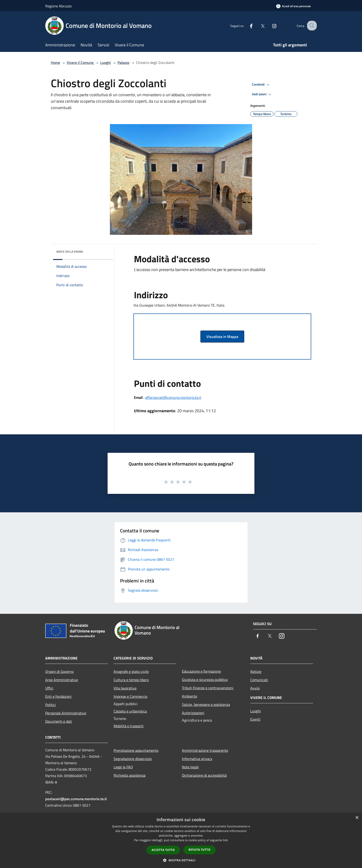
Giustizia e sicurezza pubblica (205, 680)
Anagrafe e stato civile (131, 671)
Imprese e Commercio (130, 696)
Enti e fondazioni (58, 696)
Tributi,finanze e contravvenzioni (208, 688)
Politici (51, 705)
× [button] (357, 818)
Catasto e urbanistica (130, 711)
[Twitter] (259, 25)
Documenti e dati (59, 721)
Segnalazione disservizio (133, 759)
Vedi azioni (262, 94)
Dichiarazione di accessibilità (204, 775)
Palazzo (123, 63)
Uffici (49, 688)
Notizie (256, 671)
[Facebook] (247, 25)
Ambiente (190, 696)
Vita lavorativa (125, 688)
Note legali (190, 767)
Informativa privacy (197, 759)
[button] (181, 860)
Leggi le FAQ (123, 767)
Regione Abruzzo (58, 6)
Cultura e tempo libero (131, 680)
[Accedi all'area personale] (293, 6)
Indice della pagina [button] (70, 252)
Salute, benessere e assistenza (206, 704)
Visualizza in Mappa (222, 337)
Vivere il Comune (81, 63)
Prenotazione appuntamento (136, 750)
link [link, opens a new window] (225, 840)
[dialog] (181, 840)
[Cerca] (311, 26)
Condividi (261, 85)
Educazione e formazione (201, 671)
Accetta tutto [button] (163, 850)
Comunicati (259, 680)
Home (55, 63)
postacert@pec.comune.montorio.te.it (76, 799)
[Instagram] (270, 25)
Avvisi (255, 688)
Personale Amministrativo (66, 713)
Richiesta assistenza (130, 775)
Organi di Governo (59, 671)
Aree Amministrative (62, 680)
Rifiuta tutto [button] (200, 850)
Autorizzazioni (193, 713)
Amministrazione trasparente (205, 750)
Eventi (255, 719)
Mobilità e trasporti (129, 726)
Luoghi (106, 63)
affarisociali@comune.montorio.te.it (173, 397)
